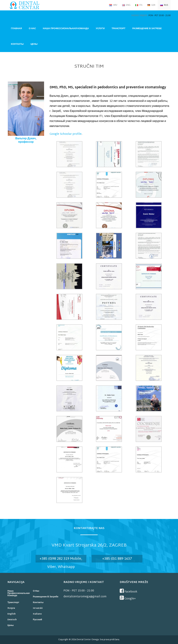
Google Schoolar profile (66, 134)
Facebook (128, 591)
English (12, 614)
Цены (34, 44)
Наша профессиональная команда (66, 29)
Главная (16, 29)
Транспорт (118, 29)
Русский (38, 620)
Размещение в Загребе (147, 29)
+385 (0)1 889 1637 (117, 559)
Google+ (128, 598)
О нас (32, 29)
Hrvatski (38, 608)
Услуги (100, 29)
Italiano (37, 614)
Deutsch (12, 620)
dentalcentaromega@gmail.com (85, 597)
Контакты (17, 44)
